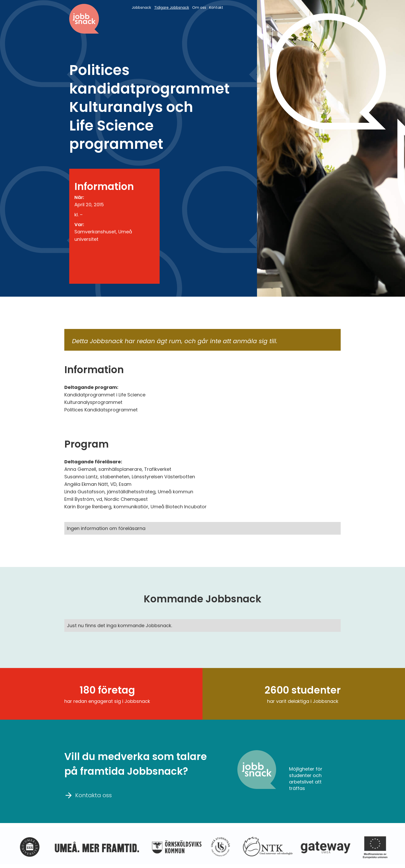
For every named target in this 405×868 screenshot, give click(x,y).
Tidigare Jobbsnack (172, 7)
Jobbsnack (141, 7)
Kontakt (216, 7)
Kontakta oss (88, 795)
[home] (84, 19)
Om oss (199, 7)
